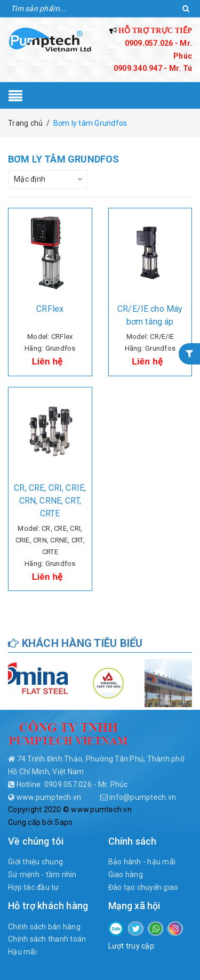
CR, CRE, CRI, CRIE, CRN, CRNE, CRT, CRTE (50, 501)
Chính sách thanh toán (47, 939)
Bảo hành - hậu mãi (142, 862)
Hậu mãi (22, 952)
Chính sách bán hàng (44, 927)
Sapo (63, 822)
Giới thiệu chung (35, 862)
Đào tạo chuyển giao (143, 887)
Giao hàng (126, 874)
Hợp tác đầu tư (34, 887)
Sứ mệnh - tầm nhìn (42, 874)
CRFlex (50, 309)
